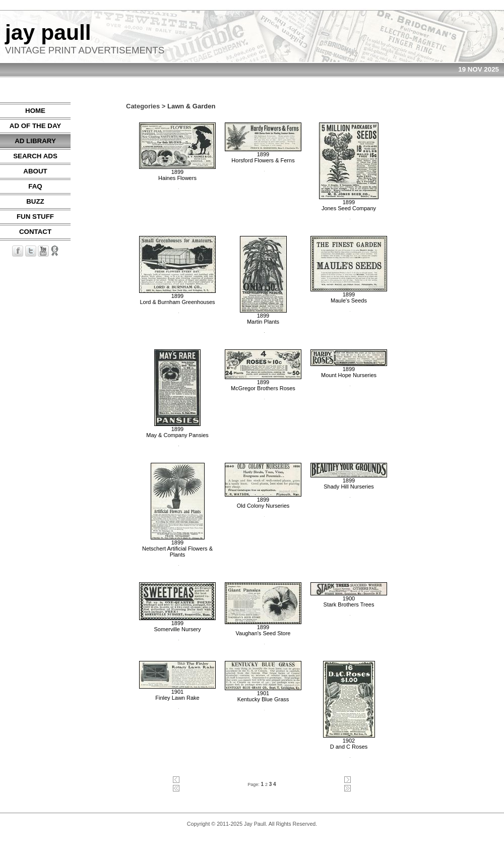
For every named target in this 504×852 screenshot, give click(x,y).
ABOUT (35, 171)
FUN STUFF (35, 217)
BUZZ (35, 201)
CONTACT (35, 232)
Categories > (146, 106)
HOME (35, 111)
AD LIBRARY (35, 141)
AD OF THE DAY (35, 126)
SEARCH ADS (35, 156)
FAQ (35, 186)
